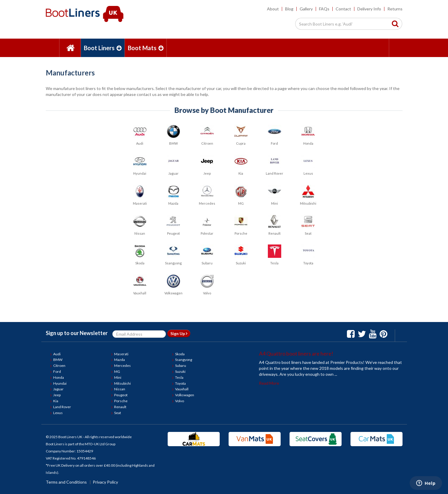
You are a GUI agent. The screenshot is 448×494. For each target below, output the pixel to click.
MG (117, 371)
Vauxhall (182, 389)
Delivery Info (369, 9)
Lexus (58, 413)
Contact (343, 9)
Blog (289, 9)
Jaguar (58, 389)
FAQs (324, 9)
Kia (56, 401)
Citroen (59, 366)
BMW (58, 360)
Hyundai (60, 383)
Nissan (120, 389)
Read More (269, 383)
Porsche (121, 401)
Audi (57, 354)
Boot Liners (103, 48)
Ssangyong (184, 360)
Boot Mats (146, 48)
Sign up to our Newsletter (77, 333)
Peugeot (121, 395)
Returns (395, 9)
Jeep (57, 395)
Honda (59, 377)
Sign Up (179, 333)
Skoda (180, 354)
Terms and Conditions (66, 482)
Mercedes (122, 366)
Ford (57, 371)
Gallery (306, 9)
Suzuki (180, 371)
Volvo (180, 401)
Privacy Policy (105, 482)
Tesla (179, 377)
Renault (120, 407)
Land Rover (62, 407)
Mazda (120, 360)
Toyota (180, 383)
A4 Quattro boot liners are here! (296, 353)
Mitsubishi (122, 383)
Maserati (121, 354)
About (273, 9)
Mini (118, 377)
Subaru (181, 366)
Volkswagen (185, 395)
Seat (118, 413)
